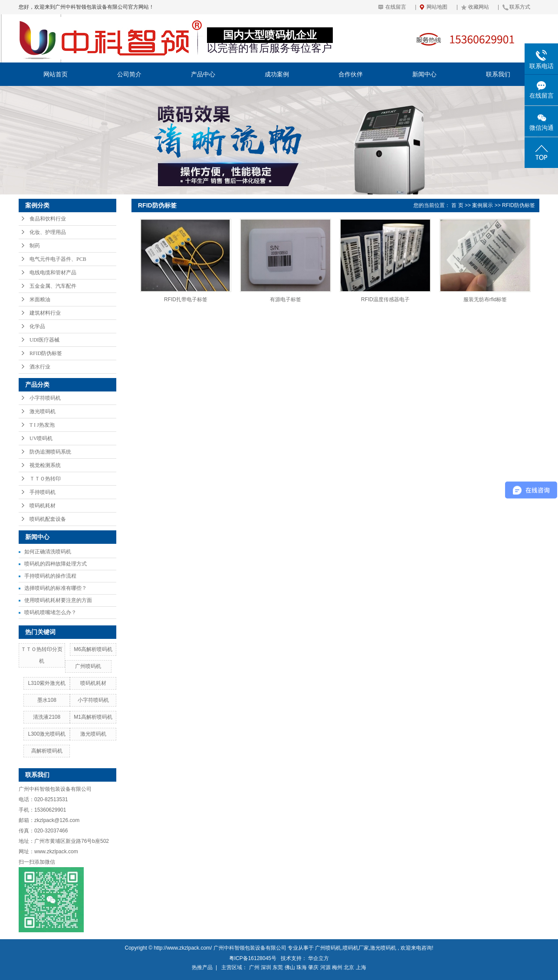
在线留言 (396, 7)
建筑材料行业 (45, 313)
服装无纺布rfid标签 (485, 299)
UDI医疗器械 (44, 340)
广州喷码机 (88, 666)
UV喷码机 (41, 438)
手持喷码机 (43, 492)
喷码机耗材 (43, 506)
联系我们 (498, 74)
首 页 (457, 205)
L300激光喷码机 (47, 734)
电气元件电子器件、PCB (58, 259)
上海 (361, 967)
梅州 (337, 967)
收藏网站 (479, 7)
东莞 (278, 967)
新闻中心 (424, 74)
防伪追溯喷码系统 (50, 452)
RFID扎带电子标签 (186, 299)
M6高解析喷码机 (93, 649)
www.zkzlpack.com (56, 852)
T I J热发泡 (42, 425)
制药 (35, 246)
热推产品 (202, 967)
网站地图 (437, 7)
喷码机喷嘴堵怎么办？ (50, 612)
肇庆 (313, 967)
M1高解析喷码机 (93, 717)
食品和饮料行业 (48, 219)
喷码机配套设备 (48, 519)
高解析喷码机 (47, 751)
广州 (254, 967)
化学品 (37, 326)
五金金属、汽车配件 (53, 286)
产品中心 (203, 74)
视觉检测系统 (45, 465)
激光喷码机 (43, 411)
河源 (325, 967)
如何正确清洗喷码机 (48, 552)
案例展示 (483, 205)
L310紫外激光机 (47, 683)
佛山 (290, 967)
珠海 (302, 967)
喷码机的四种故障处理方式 (56, 564)
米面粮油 (40, 299)
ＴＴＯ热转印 (45, 479)
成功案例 (277, 74)
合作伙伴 (351, 74)
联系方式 (520, 7)
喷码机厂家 (356, 948)
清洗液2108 (47, 717)
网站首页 (56, 74)
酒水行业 (40, 367)
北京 (349, 967)
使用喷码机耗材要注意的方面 (58, 600)
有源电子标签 (286, 299)
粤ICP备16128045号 (253, 958)
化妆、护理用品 (48, 232)
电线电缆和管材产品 (53, 273)
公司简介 (129, 74)
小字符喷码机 (45, 398)
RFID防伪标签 (46, 353)
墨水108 (47, 700)
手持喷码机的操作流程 (50, 576)
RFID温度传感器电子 (385, 299)
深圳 (266, 967)
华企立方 (318, 958)
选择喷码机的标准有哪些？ (56, 588)
